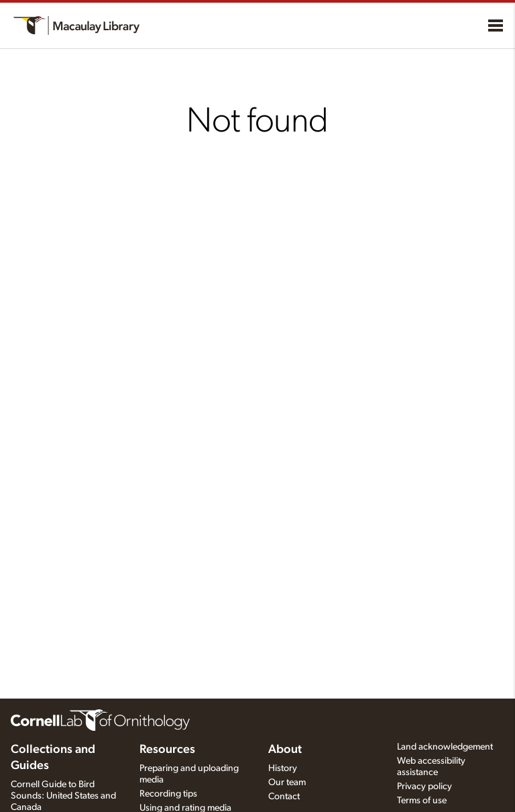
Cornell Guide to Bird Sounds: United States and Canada (63, 796)
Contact (284, 797)
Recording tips (168, 794)
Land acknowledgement (445, 747)
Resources (167, 750)
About (285, 750)
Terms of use (422, 801)
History (283, 768)
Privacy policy (424, 786)
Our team (287, 782)
